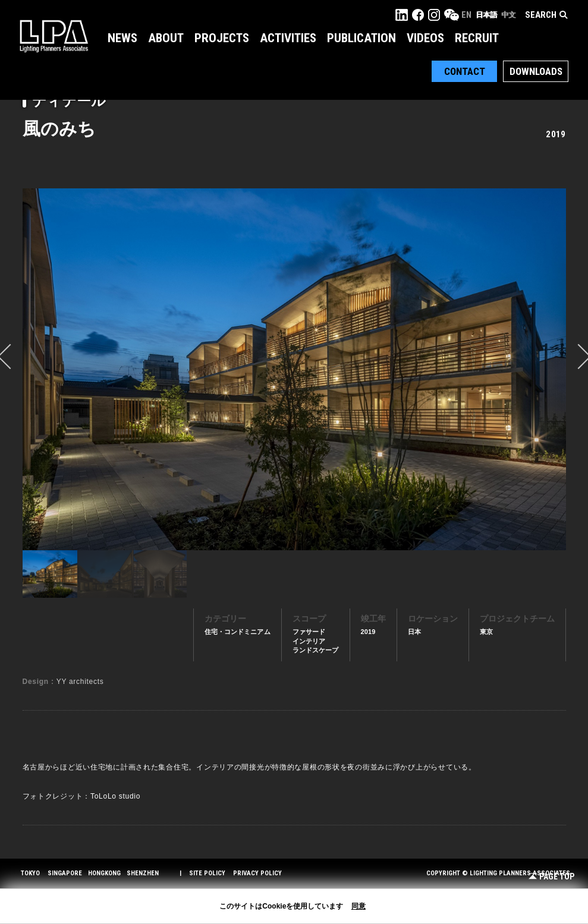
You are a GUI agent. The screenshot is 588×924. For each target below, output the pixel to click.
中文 (508, 15)
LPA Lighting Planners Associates (54, 36)
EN (466, 15)
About (166, 38)
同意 (359, 906)
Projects (222, 38)
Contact (465, 71)
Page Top (551, 877)
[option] (294, 369)
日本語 (486, 15)
